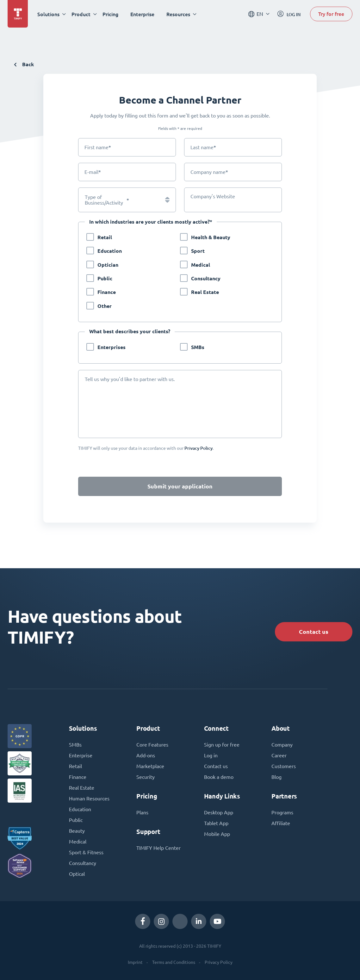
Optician (108, 265)
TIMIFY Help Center (158, 848)
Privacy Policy (219, 962)
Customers (284, 766)
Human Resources (89, 799)
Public (105, 279)
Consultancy (206, 279)
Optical (77, 874)
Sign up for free (222, 745)
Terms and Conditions (174, 962)
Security (146, 777)
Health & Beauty (211, 237)
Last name (203, 147)
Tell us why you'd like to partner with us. (130, 379)
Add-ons (146, 755)
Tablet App (216, 823)
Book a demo (219, 777)
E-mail (93, 172)
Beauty (77, 831)
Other (105, 306)
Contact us (314, 632)
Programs (282, 812)
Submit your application (180, 486)
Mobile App (217, 834)
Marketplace (150, 766)
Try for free (331, 14)
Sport (198, 251)
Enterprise (142, 14)
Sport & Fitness (86, 852)
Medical (201, 265)
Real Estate (205, 292)
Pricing (110, 14)
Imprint (135, 962)
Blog (276, 777)
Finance (107, 292)
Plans (142, 812)
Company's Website (213, 196)
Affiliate (281, 823)
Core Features (152, 745)
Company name (209, 172)
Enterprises (112, 347)
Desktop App (219, 812)
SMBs (198, 347)
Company (282, 745)
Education (110, 251)
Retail (105, 237)
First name (98, 147)
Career (279, 755)
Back (24, 64)
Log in (211, 755)
